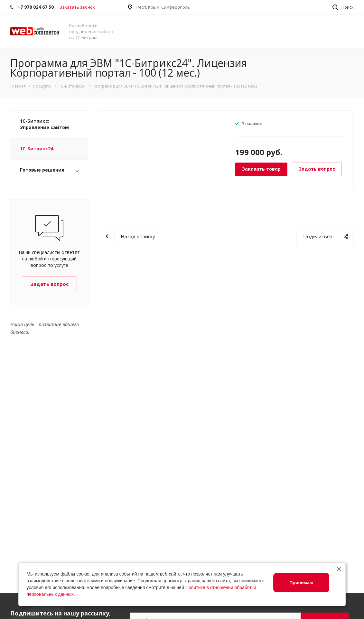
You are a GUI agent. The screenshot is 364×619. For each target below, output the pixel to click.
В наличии (252, 124)
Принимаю (301, 583)
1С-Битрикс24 (37, 149)
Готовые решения (42, 170)
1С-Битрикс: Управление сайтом (44, 124)
